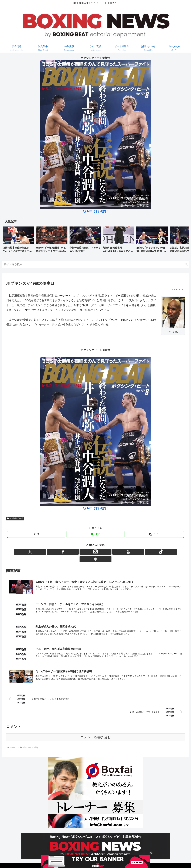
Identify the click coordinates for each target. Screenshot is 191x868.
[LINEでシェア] (96, 534)
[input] (95, 264)
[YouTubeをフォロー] (99, 552)
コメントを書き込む (96, 730)
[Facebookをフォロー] (85, 552)
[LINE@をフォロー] (113, 552)
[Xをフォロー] (78, 552)
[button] (184, 240)
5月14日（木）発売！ (95, 211)
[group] (18, 240)
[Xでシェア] (36, 534)
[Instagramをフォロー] (92, 552)
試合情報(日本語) (15, 518)
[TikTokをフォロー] (106, 552)
